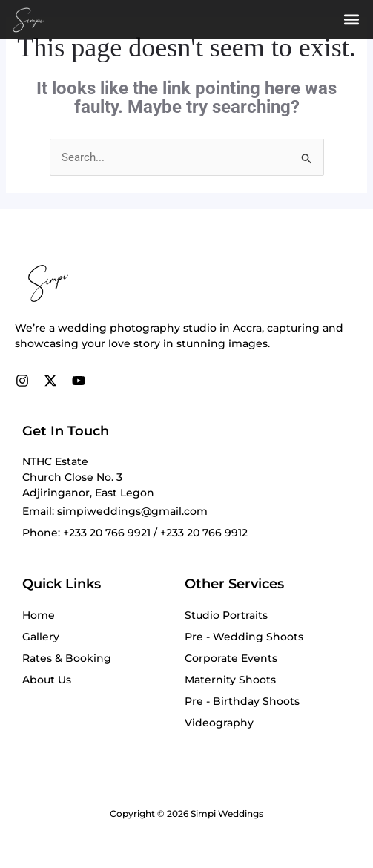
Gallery (41, 637)
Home (39, 615)
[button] (351, 20)
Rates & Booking (67, 658)
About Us (47, 680)
